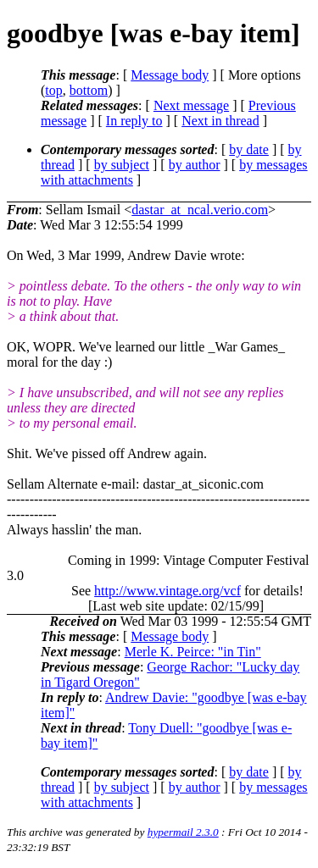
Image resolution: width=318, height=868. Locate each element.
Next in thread (220, 121)
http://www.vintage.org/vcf (167, 591)
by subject (122, 165)
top (53, 90)
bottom (89, 90)
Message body (170, 75)
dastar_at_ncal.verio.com (200, 210)
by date (249, 149)
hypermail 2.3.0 (183, 832)
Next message (191, 105)
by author (195, 165)
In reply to (134, 121)
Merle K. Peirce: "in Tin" (193, 652)
